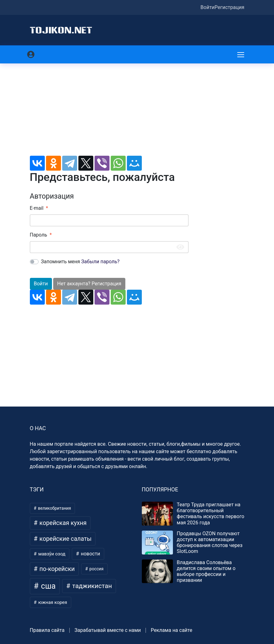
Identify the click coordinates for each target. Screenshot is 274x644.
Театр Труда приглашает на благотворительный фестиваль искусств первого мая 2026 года (210, 514)
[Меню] (241, 54)
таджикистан (91, 586)
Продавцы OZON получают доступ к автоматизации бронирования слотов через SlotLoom (209, 543)
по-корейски (56, 569)
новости (90, 554)
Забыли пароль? (100, 262)
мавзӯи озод (51, 554)
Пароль (39, 235)
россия (96, 569)
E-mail (37, 208)
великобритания (54, 508)
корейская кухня (62, 523)
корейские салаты (65, 539)
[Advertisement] (109, 112)
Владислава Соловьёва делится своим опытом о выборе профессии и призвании (206, 571)
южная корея (52, 602)
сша (47, 586)
